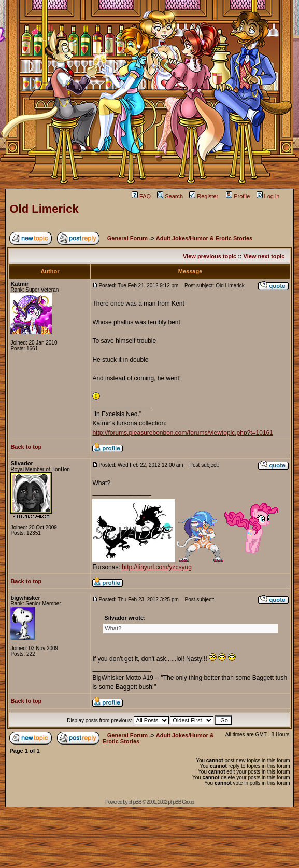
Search (170, 196)
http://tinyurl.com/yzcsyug (157, 567)
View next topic (264, 256)
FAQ (141, 196)
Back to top (26, 447)
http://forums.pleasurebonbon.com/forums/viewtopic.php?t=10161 (183, 433)
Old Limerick (44, 209)
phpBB (135, 802)
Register (204, 196)
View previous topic (210, 256)
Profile (238, 196)
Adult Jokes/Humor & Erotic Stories (204, 238)
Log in (268, 196)
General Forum (127, 238)
